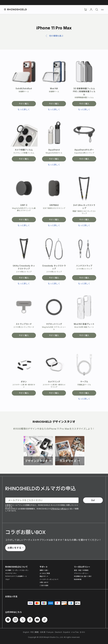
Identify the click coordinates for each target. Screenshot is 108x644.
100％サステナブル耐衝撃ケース (16, 576)
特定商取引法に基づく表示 (83, 576)
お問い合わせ (44, 582)
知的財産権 (78, 579)
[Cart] (85, 10)
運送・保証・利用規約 (81, 570)
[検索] (97, 10)
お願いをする (15, 548)
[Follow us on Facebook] (30, 620)
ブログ (7, 579)
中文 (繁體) (35, 632)
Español (67, 632)
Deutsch (58, 632)
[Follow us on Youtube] (37, 620)
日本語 (43, 632)
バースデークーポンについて (49, 579)
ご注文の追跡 (44, 585)
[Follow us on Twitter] (23, 620)
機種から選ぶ (44, 570)
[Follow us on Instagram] (15, 620)
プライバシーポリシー (60, 509)
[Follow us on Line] (8, 620)
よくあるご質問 (45, 573)
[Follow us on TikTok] (45, 620)
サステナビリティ (11, 573)
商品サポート (44, 576)
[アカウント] (91, 10)
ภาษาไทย (75, 632)
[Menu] (102, 10)
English (26, 632)
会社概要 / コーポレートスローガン (17, 570)
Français (50, 632)
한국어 (82, 632)
